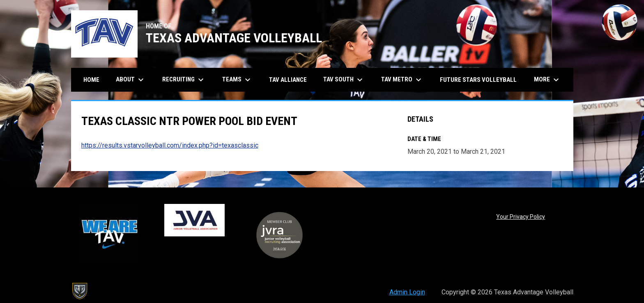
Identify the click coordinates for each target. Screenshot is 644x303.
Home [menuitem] (91, 80)
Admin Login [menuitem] (407, 292)
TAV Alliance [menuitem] (288, 80)
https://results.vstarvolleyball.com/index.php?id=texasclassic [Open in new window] (170, 145)
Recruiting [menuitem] (184, 80)
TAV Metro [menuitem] (402, 80)
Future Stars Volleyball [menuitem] (478, 80)
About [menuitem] (131, 80)
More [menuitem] (547, 80)
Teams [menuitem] (237, 80)
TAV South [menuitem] (344, 80)
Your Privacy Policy (521, 217)
